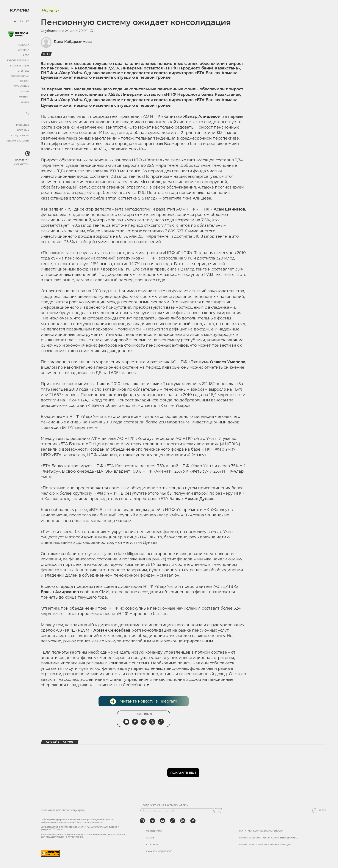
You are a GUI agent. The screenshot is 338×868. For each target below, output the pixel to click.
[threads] (183, 821)
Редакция (23, 125)
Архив (25, 102)
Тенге (46, 54)
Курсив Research (18, 61)
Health (25, 81)
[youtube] (163, 821)
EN (22, 22)
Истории (23, 50)
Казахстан (22, 160)
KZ (28, 22)
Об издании (154, 831)
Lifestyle (23, 71)
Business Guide (20, 66)
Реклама (23, 130)
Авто (26, 55)
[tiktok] (173, 821)
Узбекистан (21, 164)
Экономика (21, 86)
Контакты (153, 845)
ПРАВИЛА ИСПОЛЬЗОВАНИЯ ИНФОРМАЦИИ (265, 845)
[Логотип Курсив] (19, 10)
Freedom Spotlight (17, 141)
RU (16, 22)
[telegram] (152, 821)
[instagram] (142, 821)
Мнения (24, 97)
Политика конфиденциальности (261, 831)
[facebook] (193, 821)
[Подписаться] (218, 811)
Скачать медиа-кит (159, 852)
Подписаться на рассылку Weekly (165, 805)
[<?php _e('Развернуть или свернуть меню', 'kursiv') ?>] (28, 154)
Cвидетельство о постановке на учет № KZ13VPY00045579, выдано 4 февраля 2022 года (80, 828)
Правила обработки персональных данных (268, 838)
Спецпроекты (20, 136)
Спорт (25, 92)
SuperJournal (20, 76)
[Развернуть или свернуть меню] (28, 114)
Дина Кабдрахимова (73, 42)
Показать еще (183, 773)
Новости (23, 45)
